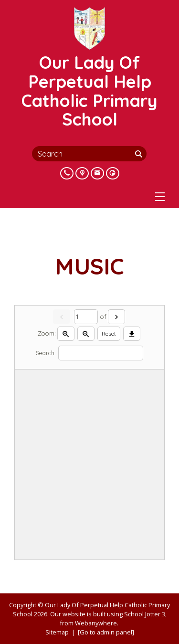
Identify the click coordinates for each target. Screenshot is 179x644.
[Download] (132, 334)
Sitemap (57, 632)
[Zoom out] (86, 334)
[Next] (116, 317)
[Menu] (160, 197)
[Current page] (86, 317)
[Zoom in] (66, 334)
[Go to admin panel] (106, 632)
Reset (109, 333)
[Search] (140, 154)
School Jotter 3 (145, 614)
